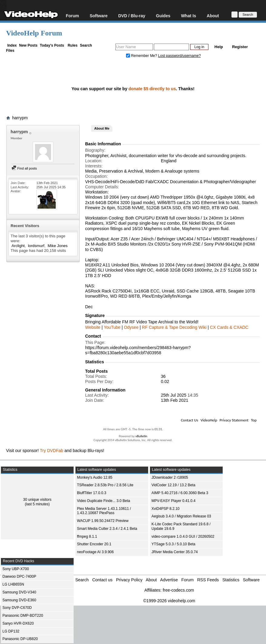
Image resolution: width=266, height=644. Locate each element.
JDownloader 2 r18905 (170, 477)
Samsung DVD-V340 (19, 592)
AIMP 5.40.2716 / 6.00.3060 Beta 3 (180, 493)
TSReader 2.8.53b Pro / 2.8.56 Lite (105, 485)
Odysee (131, 327)
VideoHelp (209, 420)
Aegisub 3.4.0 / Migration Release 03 (181, 516)
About (213, 16)
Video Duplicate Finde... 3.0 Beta (103, 501)
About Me (102, 128)
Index (12, 45)
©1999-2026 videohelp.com (169, 601)
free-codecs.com (178, 590)
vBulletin (141, 436)
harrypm (20, 118)
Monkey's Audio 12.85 (95, 477)
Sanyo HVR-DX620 (18, 623)
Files (10, 51)
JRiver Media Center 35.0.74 (175, 552)
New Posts (28, 45)
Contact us (102, 580)
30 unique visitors (37, 500)
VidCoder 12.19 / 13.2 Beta (173, 485)
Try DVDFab (52, 451)
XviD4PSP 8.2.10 (166, 509)
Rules (73, 45)
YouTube (112, 327)
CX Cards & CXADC (229, 327)
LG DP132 (11, 631)
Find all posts (24, 168)
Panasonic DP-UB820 (20, 639)
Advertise (169, 580)
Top (254, 420)
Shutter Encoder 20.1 (94, 544)
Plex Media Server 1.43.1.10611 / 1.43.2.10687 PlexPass (104, 511)
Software (99, 16)
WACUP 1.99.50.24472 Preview (103, 521)
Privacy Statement (234, 420)
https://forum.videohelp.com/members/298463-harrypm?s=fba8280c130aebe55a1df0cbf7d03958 (138, 350)
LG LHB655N (13, 584)
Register (240, 47)
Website (93, 327)
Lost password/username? (180, 56)
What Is (188, 16)
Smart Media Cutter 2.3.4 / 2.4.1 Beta (107, 529)
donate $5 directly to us (152, 89)
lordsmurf (36, 246)
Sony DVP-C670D (17, 608)
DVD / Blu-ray (132, 16)
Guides (163, 16)
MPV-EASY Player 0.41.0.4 (173, 501)
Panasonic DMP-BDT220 (23, 616)
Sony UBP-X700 (16, 569)
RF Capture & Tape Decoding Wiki (174, 327)
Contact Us (190, 420)
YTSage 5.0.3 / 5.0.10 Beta (173, 544)
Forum (72, 16)
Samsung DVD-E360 (19, 600)
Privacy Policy (129, 580)
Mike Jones (58, 246)
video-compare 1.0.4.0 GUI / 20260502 (183, 537)
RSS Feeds (208, 580)
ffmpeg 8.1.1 (87, 537)
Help (219, 47)
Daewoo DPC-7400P (19, 576)
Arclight (18, 246)
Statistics (231, 580)
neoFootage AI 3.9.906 (95, 552)
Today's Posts (52, 45)
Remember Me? (142, 56)
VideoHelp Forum (34, 33)
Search (86, 45)
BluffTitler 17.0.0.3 (92, 493)
